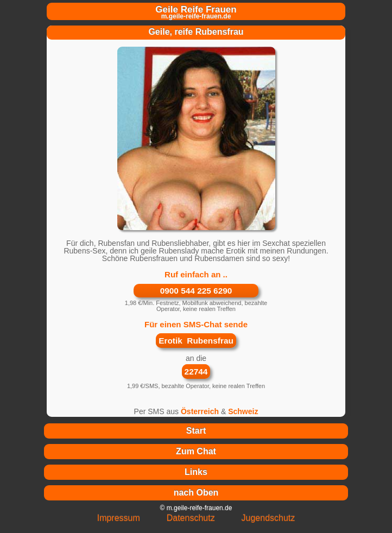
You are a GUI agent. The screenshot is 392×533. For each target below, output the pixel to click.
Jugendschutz (268, 518)
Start (196, 431)
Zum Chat (196, 451)
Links (196, 472)
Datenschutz (191, 518)
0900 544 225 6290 (196, 291)
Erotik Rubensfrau (196, 341)
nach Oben (196, 493)
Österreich (200, 411)
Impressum (119, 518)
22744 (196, 372)
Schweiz (243, 411)
